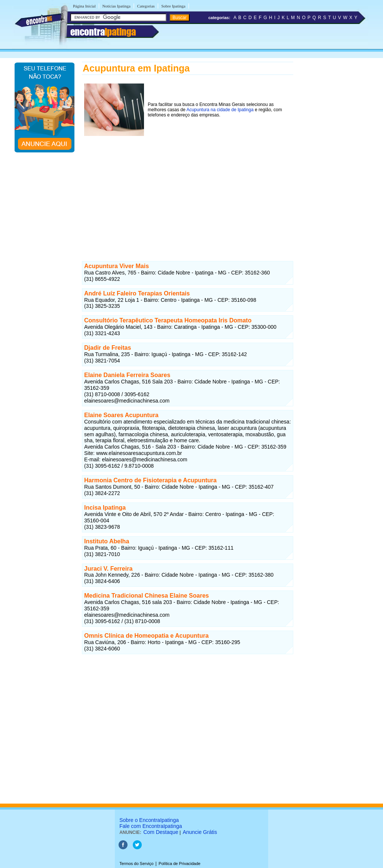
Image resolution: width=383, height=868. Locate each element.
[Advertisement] (188, 191)
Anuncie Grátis (200, 832)
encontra (103, 32)
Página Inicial (84, 6)
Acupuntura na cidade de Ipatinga (220, 110)
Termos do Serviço (136, 864)
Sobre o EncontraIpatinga (149, 820)
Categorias (146, 6)
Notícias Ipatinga (116, 6)
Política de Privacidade (180, 864)
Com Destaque (161, 832)
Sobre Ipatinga (173, 6)
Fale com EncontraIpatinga (151, 826)
